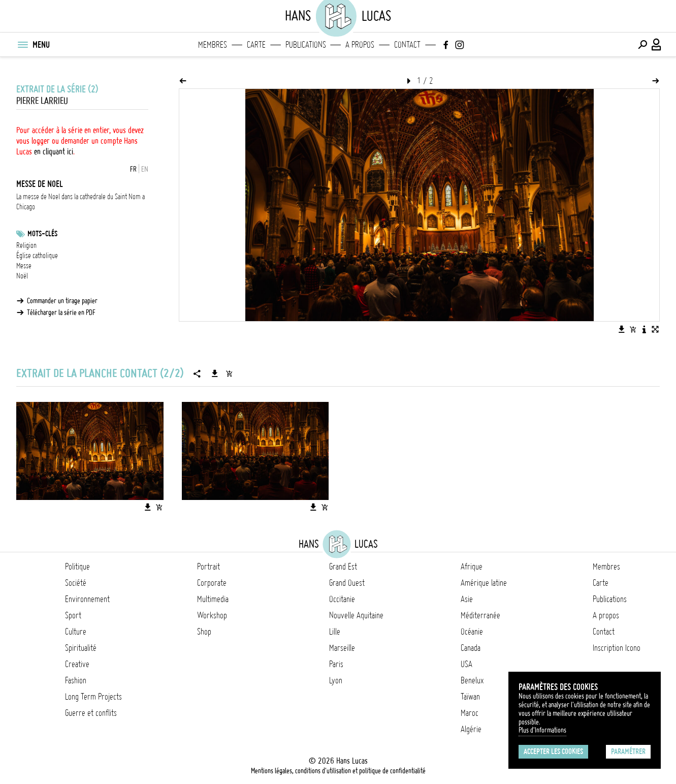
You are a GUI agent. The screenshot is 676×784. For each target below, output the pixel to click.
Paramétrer (628, 751)
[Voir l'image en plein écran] (655, 329)
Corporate (212, 583)
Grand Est (343, 567)
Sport (73, 615)
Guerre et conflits (91, 713)
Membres (213, 45)
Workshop (212, 615)
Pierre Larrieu (42, 101)
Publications (306, 45)
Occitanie (342, 599)
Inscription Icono (617, 648)
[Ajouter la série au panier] (229, 373)
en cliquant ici (54, 151)
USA (466, 664)
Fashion (76, 680)
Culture (76, 632)
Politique (77, 567)
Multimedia (213, 599)
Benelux (472, 680)
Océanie (472, 632)
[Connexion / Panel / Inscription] (657, 45)
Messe (24, 266)
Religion (26, 245)
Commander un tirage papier (62, 301)
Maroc (470, 713)
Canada (471, 648)
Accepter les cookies (553, 751)
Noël (22, 276)
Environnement (87, 599)
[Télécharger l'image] (622, 329)
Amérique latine (484, 583)
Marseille (342, 648)
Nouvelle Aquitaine (356, 615)
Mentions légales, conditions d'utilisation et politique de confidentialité (338, 771)
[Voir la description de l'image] (644, 329)
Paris (336, 664)
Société (76, 583)
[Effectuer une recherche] (642, 45)
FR (133, 169)
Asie (467, 599)
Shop (204, 632)
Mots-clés (42, 234)
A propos (360, 45)
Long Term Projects (93, 697)
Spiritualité (81, 648)
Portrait (208, 567)
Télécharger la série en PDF (61, 312)
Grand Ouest (347, 583)
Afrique (472, 567)
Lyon (336, 680)
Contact (407, 45)
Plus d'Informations (542, 730)
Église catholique (37, 256)
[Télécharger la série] (215, 373)
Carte (256, 45)
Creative (77, 664)
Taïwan (470, 697)
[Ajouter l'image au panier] (633, 329)
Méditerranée (480, 615)
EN (145, 169)
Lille (335, 632)
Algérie (471, 729)
